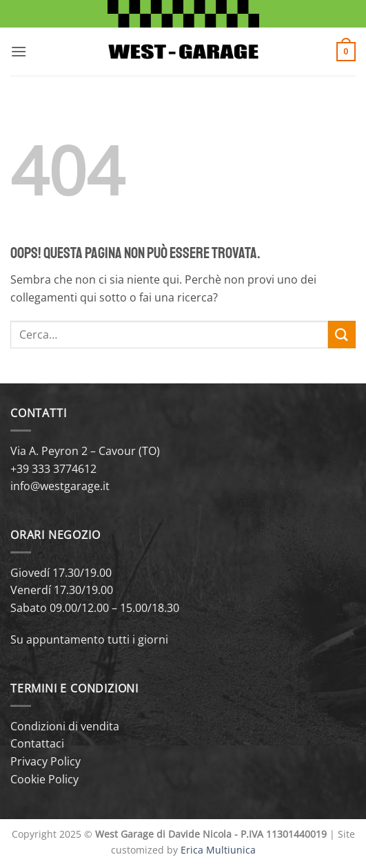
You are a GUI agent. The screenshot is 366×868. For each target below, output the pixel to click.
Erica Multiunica (218, 850)
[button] (19, 51)
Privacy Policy (45, 761)
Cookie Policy (44, 779)
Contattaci (37, 743)
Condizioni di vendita (65, 726)
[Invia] (342, 334)
